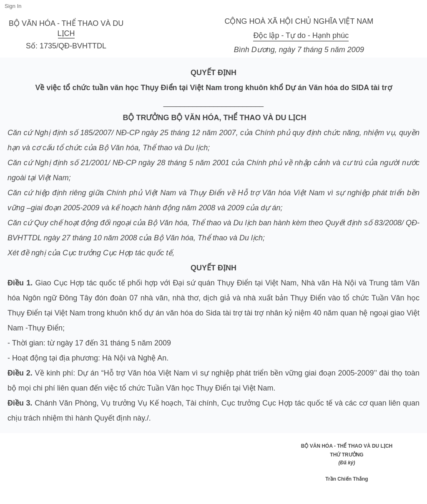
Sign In (13, 6)
